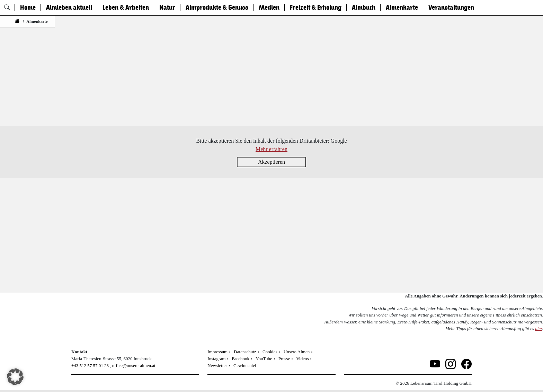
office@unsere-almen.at (134, 366)
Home (28, 8)
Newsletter (217, 366)
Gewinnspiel (245, 366)
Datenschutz (245, 352)
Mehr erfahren (271, 149)
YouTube (264, 359)
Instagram (216, 359)
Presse (284, 359)
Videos (302, 359)
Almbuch (364, 8)
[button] (15, 377)
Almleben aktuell (69, 8)
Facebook (241, 359)
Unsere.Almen (297, 352)
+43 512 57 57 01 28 (90, 366)
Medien (269, 8)
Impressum (217, 352)
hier (538, 328)
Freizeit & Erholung (316, 8)
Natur (167, 8)
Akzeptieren (271, 162)
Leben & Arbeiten (126, 8)
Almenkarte (402, 8)
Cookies (270, 352)
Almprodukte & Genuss (217, 8)
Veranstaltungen (451, 8)
